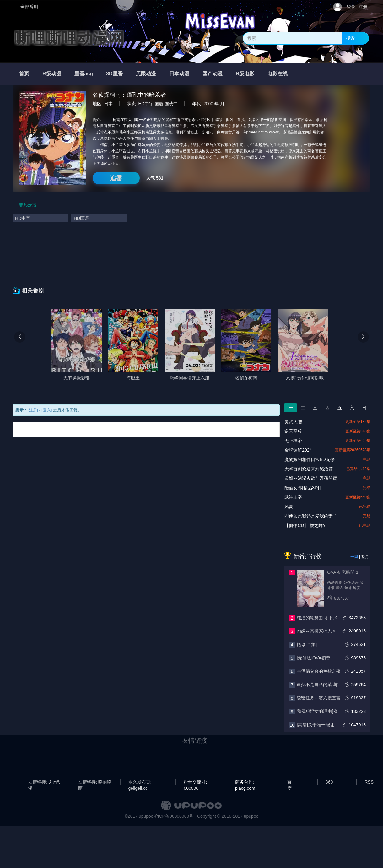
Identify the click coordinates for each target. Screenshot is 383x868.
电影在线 (278, 74)
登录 (351, 7)
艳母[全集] (307, 644)
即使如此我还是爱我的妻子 (311, 516)
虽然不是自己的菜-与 (317, 685)
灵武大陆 (293, 422)
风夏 (289, 507)
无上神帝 (293, 441)
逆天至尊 (293, 431)
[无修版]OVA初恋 (313, 658)
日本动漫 (179, 74)
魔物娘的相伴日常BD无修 (309, 459)
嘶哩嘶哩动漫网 (69, 38)
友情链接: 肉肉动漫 (45, 782)
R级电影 (245, 74)
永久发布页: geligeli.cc (140, 782)
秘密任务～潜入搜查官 (319, 698)
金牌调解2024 (298, 450)
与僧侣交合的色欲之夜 (319, 671)
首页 (24, 74)
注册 (363, 7)
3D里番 (114, 74)
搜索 (350, 38)
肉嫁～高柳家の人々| (317, 631)
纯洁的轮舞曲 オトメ (317, 618)
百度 (289, 782)
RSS (369, 782)
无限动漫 (146, 74)
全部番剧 (29, 7)
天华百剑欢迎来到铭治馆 (309, 469)
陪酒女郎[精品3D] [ (303, 488)
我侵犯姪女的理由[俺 (317, 711)
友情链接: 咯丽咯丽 (95, 782)
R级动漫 (52, 74)
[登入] (47, 410)
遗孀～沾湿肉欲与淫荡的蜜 (311, 478)
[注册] (33, 410)
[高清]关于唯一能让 (316, 725)
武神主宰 (293, 497)
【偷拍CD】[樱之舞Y (305, 525)
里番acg (84, 74)
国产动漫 (213, 74)
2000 (208, 104)
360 (329, 782)
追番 (116, 178)
